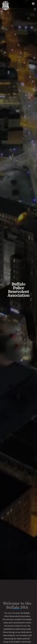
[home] (6, 6)
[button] (33, 4)
